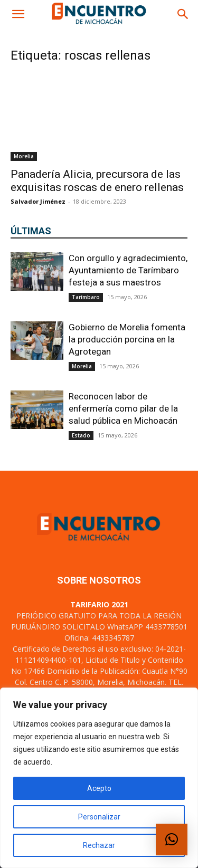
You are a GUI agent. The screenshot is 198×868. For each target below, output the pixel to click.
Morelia (24, 156)
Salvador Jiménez (38, 201)
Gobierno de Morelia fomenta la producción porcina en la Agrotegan (127, 339)
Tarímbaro (86, 297)
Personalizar (99, 817)
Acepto (99, 788)
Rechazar (99, 845)
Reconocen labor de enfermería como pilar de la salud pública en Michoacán (123, 408)
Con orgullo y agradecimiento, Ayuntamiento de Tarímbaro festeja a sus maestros (128, 270)
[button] (18, 14)
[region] (99, 778)
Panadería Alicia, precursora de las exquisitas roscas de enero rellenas (97, 181)
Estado (81, 435)
